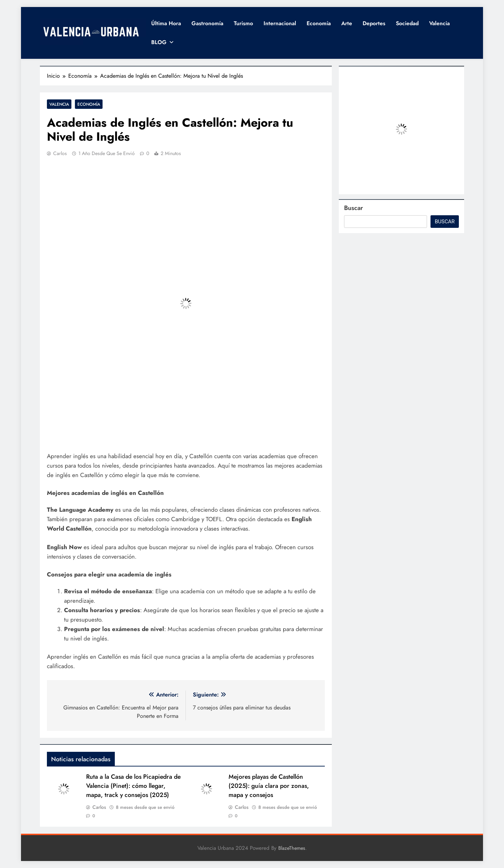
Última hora (166, 23)
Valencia (439, 23)
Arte (347, 23)
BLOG (159, 42)
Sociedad (407, 23)
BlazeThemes (292, 848)
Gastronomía (207, 23)
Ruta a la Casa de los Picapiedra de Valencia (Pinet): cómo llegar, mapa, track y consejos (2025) (133, 786)
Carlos (60, 153)
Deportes (374, 23)
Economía (319, 23)
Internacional (280, 23)
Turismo (243, 23)
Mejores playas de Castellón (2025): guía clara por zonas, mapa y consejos (269, 786)
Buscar (353, 208)
